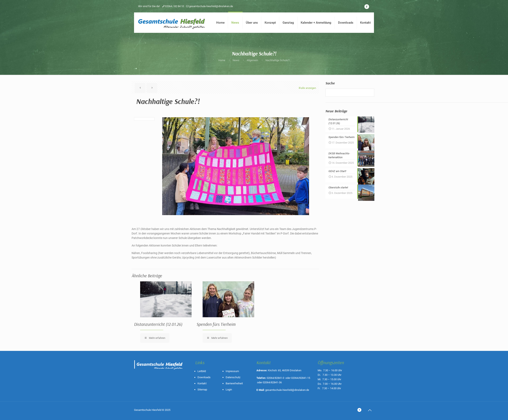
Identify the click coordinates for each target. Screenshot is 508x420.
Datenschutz (233, 377)
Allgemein (252, 60)
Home (222, 60)
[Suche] (350, 93)
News (236, 60)
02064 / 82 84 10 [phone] (174, 6)
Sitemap (202, 390)
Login (229, 390)
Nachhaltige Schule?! (278, 60)
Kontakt (202, 383)
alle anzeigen (307, 88)
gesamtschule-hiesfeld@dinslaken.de (287, 390)
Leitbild (202, 371)
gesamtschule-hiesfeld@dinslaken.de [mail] (211, 6)
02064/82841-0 (275, 378)
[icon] (367, 7)
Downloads (204, 377)
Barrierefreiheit (234, 383)
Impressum (232, 371)
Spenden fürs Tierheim (216, 324)
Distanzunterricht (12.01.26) (158, 324)
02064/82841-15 (301, 378)
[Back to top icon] (370, 410)
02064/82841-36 (272, 382)
